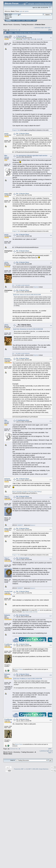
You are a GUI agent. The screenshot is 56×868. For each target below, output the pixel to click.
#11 (51, 421)
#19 (51, 675)
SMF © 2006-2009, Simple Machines (38, 769)
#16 (51, 592)
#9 (51, 326)
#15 (51, 559)
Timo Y (7, 496)
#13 (51, 497)
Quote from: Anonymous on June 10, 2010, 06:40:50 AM (28, 329)
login (21, 11)
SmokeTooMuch (10, 591)
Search (18, 20)
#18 (51, 645)
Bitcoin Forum (8, 25)
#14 (51, 529)
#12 (51, 480)
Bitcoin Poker (19, 669)
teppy (6, 36)
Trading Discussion (27, 25)
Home (8, 20)
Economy (17, 25)
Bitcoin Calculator (17, 492)
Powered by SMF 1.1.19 (21, 769)
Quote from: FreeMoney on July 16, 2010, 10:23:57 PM (28, 679)
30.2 (11, 17)
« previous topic (39, 28)
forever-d (33, 525)
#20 (51, 720)
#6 (51, 252)
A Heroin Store (40, 25)
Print (50, 30)
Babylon (7, 615)
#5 (51, 235)
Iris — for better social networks (21, 285)
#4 (51, 194)
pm (39, 610)
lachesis (7, 479)
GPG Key (31, 492)
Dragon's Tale (16, 130)
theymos (36, 287)
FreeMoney (8, 644)
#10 (51, 359)
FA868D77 (20, 525)
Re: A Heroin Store (23, 134)
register (26, 11)
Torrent (7, 18)
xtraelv (39, 39)
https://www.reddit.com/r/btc (30, 612)
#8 (51, 291)
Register (29, 20)
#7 (51, 263)
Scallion (25, 492)
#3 (51, 156)
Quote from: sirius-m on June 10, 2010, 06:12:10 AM (27, 295)
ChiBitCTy (25, 39)
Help (14, 20)
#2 (51, 134)
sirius (6, 262)
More (34, 20)
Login (23, 20)
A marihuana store (23, 420)
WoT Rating (38, 492)
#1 (51, 38)
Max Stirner (7, 156)
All (19, 30)
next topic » (48, 28)
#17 (51, 616)
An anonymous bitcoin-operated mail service (32, 156)
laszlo (6, 134)
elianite (32, 39)
